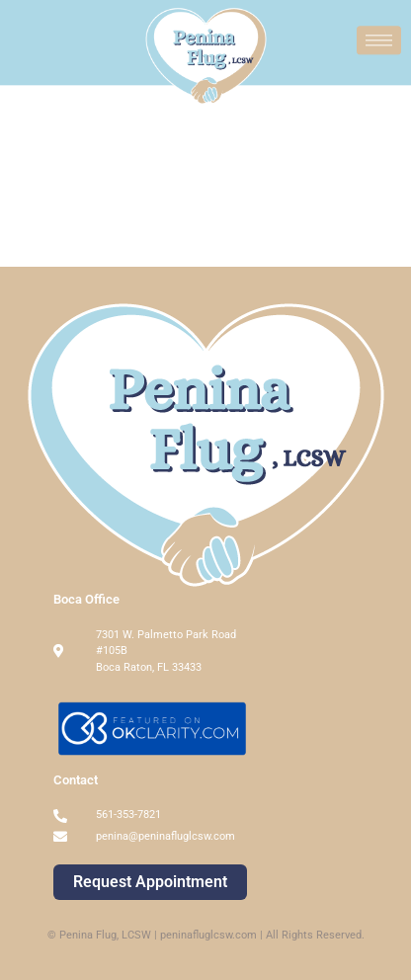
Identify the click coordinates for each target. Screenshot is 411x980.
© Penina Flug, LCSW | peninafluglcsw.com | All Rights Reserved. (206, 935)
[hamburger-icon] (379, 37)
